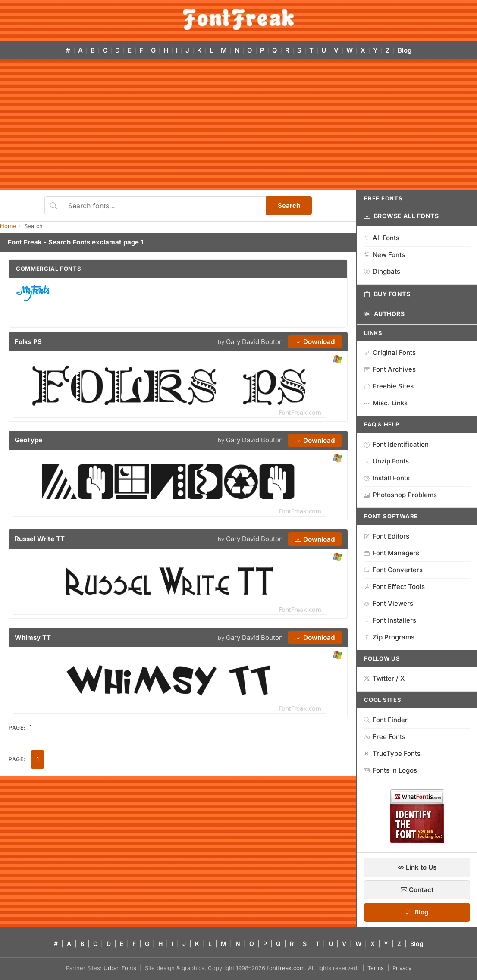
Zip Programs (389, 637)
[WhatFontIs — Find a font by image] (417, 841)
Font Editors (387, 536)
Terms (376, 968)
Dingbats (382, 271)
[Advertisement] (238, 125)
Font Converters (393, 570)
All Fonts (382, 238)
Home (8, 226)
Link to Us (417, 867)
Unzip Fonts (386, 461)
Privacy (402, 968)
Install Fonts (387, 478)
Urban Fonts (120, 968)
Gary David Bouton (254, 342)
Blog (405, 50)
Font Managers (392, 553)
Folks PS (28, 342)
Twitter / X (384, 678)
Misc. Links (386, 403)
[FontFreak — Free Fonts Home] (238, 19)
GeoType (28, 440)
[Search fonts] (164, 206)
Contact (417, 890)
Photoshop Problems (400, 495)
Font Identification (396, 444)
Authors (384, 314)
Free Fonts (385, 737)
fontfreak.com (286, 968)
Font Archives (390, 369)
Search (289, 205)
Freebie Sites (389, 386)
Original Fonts (390, 352)
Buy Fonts (387, 294)
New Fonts (384, 255)
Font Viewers (389, 603)
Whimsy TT (33, 637)
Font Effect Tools (394, 587)
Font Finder (386, 720)
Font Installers (390, 620)
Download (315, 342)
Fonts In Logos (391, 770)
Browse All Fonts (402, 216)
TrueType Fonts (392, 753)
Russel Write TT (40, 539)
